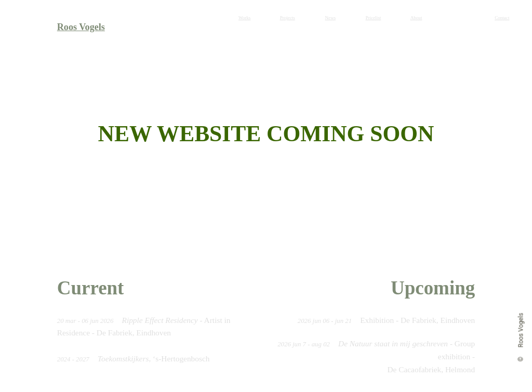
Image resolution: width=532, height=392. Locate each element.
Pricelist (374, 18)
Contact (502, 18)
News (331, 18)
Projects (288, 18)
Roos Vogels (81, 27)
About (416, 18)
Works (244, 18)
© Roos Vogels (521, 337)
